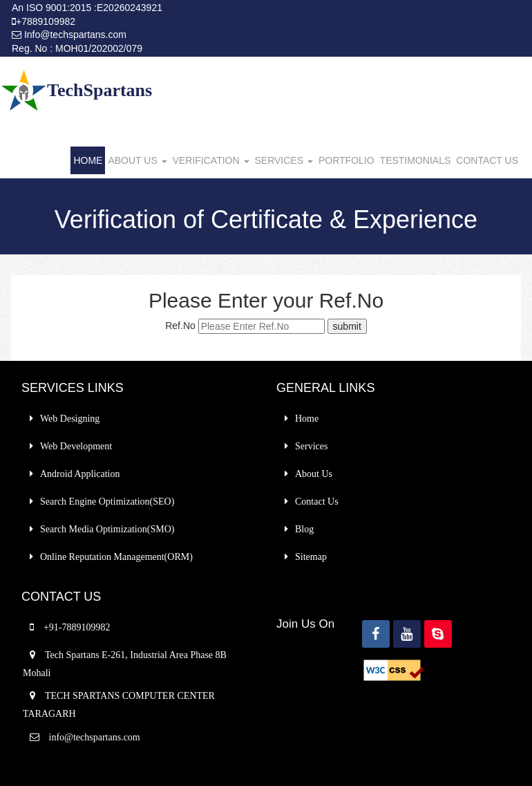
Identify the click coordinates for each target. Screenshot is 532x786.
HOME (88, 160)
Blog (304, 529)
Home (307, 419)
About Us (314, 474)
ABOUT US (137, 160)
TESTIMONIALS (416, 160)
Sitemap (311, 557)
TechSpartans (99, 90)
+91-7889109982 (77, 627)
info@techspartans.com (93, 737)
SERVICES (284, 160)
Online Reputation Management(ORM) (116, 557)
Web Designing (70, 419)
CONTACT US (487, 160)
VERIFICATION (211, 160)
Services (311, 446)
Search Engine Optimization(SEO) (107, 502)
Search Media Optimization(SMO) (107, 529)
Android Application (80, 474)
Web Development (76, 446)
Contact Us (317, 502)
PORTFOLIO (346, 160)
